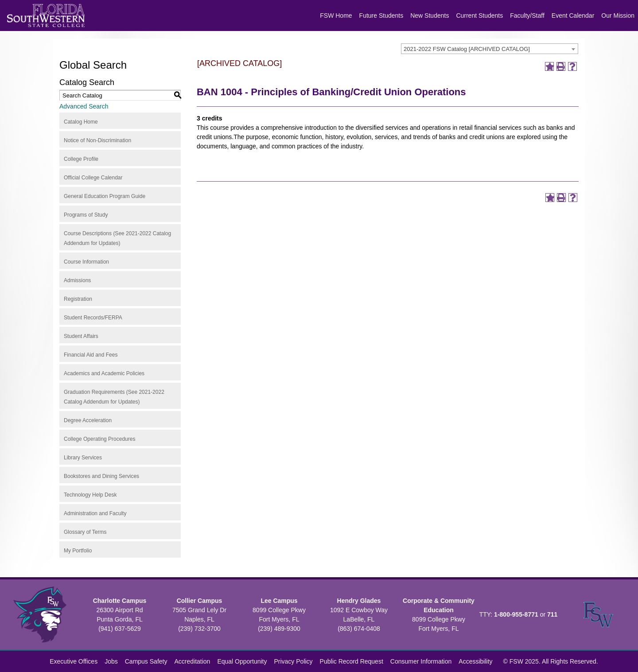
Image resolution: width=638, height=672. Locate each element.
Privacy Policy (293, 661)
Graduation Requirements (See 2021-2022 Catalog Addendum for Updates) (114, 397)
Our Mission (618, 16)
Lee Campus (279, 601)
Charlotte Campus (120, 601)
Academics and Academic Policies (104, 373)
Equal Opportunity (242, 661)
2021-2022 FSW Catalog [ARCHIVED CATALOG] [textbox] (467, 49)
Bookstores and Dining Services (101, 476)
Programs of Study (86, 215)
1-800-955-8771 (516, 614)
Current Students (479, 16)
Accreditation (192, 661)
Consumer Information (421, 661)
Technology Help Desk (90, 495)
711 (552, 614)
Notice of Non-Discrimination (97, 140)
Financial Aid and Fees (91, 355)
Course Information (86, 262)
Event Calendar (573, 16)
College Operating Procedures (99, 439)
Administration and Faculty (95, 513)
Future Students (381, 16)
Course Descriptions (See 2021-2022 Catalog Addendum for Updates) (117, 238)
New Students (430, 16)
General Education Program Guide (105, 196)
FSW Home (336, 16)
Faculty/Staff (527, 16)
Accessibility (475, 661)
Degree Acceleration (88, 420)
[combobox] (490, 49)
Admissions (77, 280)
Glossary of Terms (85, 532)
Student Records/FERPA (93, 318)
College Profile (81, 159)
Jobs (111, 661)
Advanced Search (84, 106)
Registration (78, 299)
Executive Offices (74, 661)
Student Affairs (81, 336)
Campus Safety (146, 661)
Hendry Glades (359, 601)
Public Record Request (352, 661)
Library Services (83, 458)
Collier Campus (200, 601)
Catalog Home (81, 122)
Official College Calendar (93, 178)
